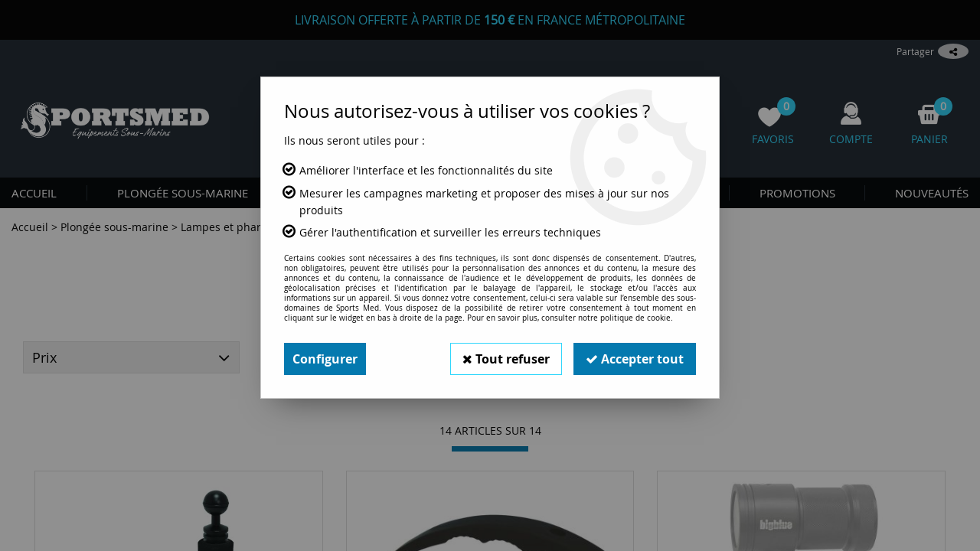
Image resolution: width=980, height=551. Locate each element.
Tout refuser (506, 359)
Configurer (325, 359)
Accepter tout (635, 359)
